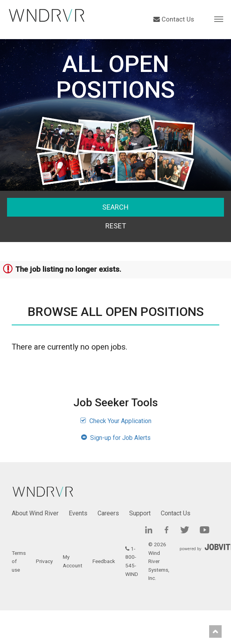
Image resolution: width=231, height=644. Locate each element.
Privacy (44, 561)
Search (115, 207)
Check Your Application (116, 421)
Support (140, 513)
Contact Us (174, 19)
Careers (108, 513)
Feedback (104, 561)
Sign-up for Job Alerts (116, 438)
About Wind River (35, 513)
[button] (219, 19)
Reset (116, 226)
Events (78, 513)
